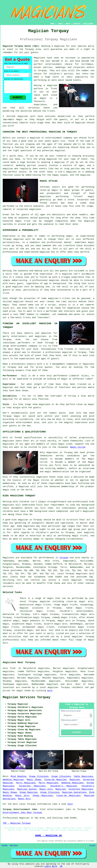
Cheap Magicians (43, 796)
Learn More (51, 866)
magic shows (24, 691)
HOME (52, 24)
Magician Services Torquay (27, 697)
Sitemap (4, 845)
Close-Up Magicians (69, 796)
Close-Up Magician (55, 780)
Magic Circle (78, 447)
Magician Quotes (27, 789)
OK (61, 866)
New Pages (14, 845)
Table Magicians (83, 776)
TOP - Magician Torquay (17, 823)
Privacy (93, 845)
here (50, 691)
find (13, 668)
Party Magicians (26, 783)
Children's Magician (64, 786)
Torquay (64, 558)
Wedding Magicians (73, 783)
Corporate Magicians (32, 786)
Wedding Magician (13, 780)
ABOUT (68, 24)
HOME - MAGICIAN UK (48, 836)
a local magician (47, 687)
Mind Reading (18, 776)
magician (77, 580)
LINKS (60, 24)
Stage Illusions (39, 776)
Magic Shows (34, 780)
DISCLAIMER (88, 24)
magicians (82, 574)
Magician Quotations (74, 792)
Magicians (8, 558)
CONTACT (77, 24)
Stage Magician (29, 792)
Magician (75, 780)
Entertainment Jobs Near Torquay (22, 813)
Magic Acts (46, 789)
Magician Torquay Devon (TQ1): (21, 46)
